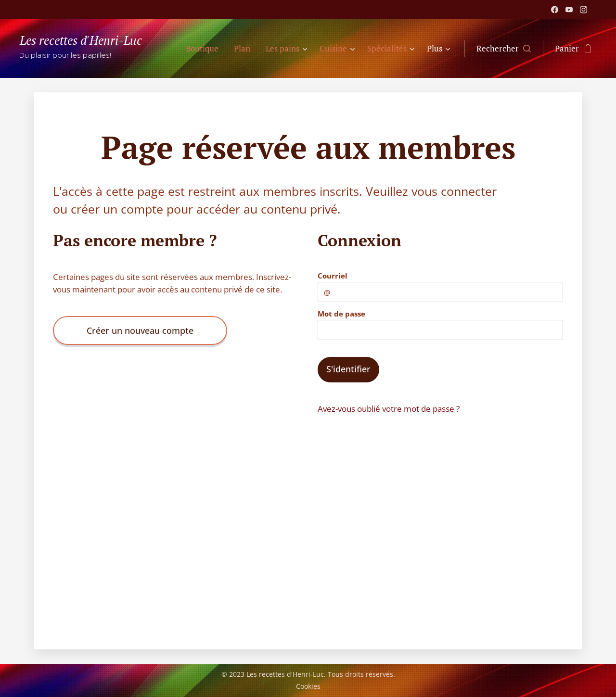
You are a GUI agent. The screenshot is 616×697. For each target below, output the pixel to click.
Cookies (308, 686)
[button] (504, 49)
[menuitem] (205, 49)
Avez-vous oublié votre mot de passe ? (389, 409)
